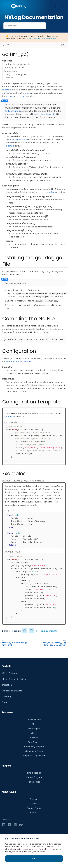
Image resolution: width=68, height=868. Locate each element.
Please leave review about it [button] (46, 631)
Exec (27, 93)
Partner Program (34, 777)
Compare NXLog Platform (34, 756)
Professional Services (12, 691)
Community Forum (34, 751)
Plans (4, 702)
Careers (34, 804)
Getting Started (12, 111)
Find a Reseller (34, 773)
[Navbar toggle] (3, 45)
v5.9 (62, 45)
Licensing (6, 697)
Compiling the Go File (14, 68)
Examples (8, 78)
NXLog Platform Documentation (41, 39)
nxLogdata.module (19, 139)
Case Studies (34, 742)
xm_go (10, 96)
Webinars (34, 738)
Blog (34, 724)
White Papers (34, 729)
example (10, 146)
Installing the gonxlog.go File (17, 64)
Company (34, 799)
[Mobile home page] (8, 45)
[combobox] (25, 26)
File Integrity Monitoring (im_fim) (14, 644)
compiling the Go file (45, 114)
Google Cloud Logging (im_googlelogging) (54, 644)
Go (26, 87)
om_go (21, 96)
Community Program (34, 747)
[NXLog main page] (19, 6)
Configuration (10, 71)
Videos (34, 733)
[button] (7, 6)
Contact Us (34, 813)
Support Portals (34, 808)
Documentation (34, 720)
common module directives (20, 362)
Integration (7, 685)
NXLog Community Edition (14, 679)
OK (34, 859)
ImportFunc (50, 192)
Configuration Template (15, 74)
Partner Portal (34, 782)
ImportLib (7, 90)
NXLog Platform (9, 673)
